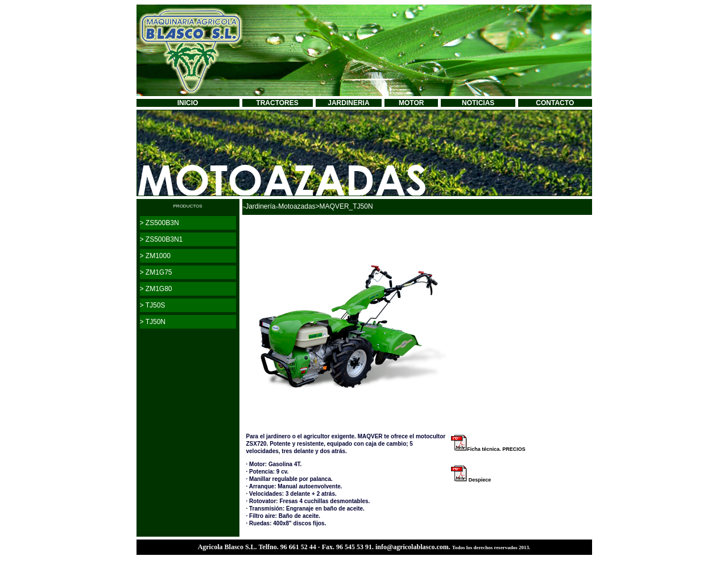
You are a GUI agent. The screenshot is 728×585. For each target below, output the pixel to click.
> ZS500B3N (160, 223)
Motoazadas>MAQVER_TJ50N (325, 206)
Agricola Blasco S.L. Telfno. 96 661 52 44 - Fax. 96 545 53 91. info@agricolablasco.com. (325, 547)
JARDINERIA (348, 103)
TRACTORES (277, 103)
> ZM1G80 (156, 289)
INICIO (188, 103)
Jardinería (260, 206)
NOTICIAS (478, 103)
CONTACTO (555, 103)
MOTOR (411, 103)
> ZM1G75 (156, 272)
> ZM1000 (155, 256)
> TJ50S (153, 305)
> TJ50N (153, 322)
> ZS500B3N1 (162, 239)
